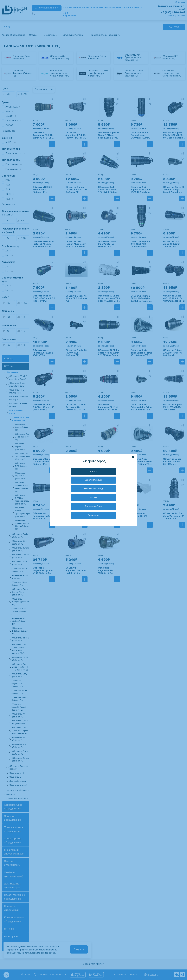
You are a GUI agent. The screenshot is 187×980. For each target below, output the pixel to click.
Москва (93, 471)
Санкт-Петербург (93, 480)
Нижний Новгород (94, 489)
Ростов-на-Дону (94, 506)
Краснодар (93, 515)
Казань (93, 498)
